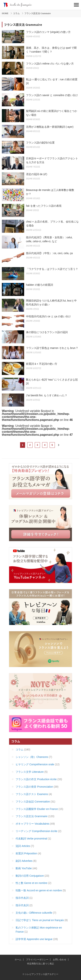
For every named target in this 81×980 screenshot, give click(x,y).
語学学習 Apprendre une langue (34, 939)
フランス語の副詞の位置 (40, 143)
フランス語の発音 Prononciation (34, 787)
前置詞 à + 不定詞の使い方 (42, 364)
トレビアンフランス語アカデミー (40, 5)
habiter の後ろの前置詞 (39, 285)
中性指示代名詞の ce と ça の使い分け (48, 316)
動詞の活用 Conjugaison (30, 876)
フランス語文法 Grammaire (32, 816)
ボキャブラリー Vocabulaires (33, 824)
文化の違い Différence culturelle (34, 913)
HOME (5, 13)
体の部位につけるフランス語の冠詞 (47, 332)
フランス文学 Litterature (30, 772)
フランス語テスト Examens (32, 794)
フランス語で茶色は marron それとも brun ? (52, 348)
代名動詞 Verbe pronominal (31, 839)
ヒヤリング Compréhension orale (35, 764)
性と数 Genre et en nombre (31, 883)
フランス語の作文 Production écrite (36, 779)
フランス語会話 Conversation (33, 802)
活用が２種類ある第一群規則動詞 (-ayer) (50, 127)
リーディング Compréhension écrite (37, 831)
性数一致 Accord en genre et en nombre (39, 890)
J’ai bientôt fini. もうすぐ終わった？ (47, 395)
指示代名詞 (22, 898)
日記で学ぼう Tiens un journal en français (40, 920)
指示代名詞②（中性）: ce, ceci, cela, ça (49, 253)
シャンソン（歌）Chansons (32, 757)
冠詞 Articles (23, 846)
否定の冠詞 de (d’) (37, 174)
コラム (16, 13)
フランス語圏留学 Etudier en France (37, 809)
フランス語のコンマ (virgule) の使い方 (48, 32)
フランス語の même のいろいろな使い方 (50, 64)
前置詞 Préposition (26, 853)
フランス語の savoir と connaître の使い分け (52, 95)
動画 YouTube (24, 868)
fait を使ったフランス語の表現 (44, 206)
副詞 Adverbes (24, 861)
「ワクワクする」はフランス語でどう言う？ (52, 269)
